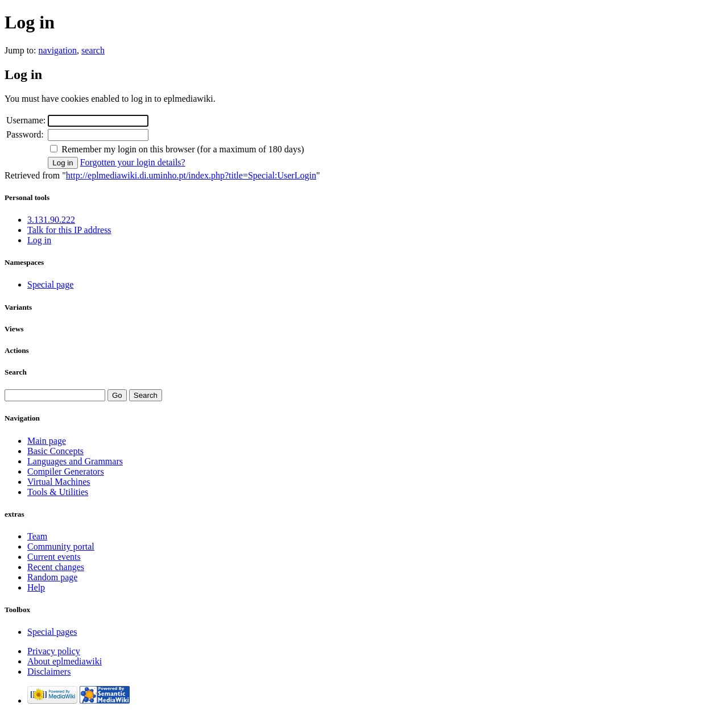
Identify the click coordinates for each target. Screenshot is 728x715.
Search (16, 372)
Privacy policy (54, 651)
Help (36, 587)
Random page (52, 577)
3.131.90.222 (51, 220)
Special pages (52, 632)
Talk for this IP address (69, 230)
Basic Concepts (55, 451)
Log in (39, 240)
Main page (47, 441)
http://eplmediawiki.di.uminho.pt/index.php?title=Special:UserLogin (191, 175)
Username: (26, 120)
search (93, 50)
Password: (25, 134)
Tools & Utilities (58, 492)
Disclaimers (49, 672)
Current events (54, 557)
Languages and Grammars (75, 461)
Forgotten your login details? (133, 162)
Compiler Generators (66, 471)
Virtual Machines (59, 482)
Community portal (61, 546)
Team (37, 536)
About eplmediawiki (65, 661)
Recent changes (56, 567)
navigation (58, 50)
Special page (50, 284)
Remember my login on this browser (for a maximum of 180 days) (183, 149)
